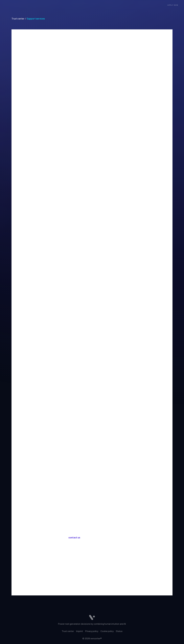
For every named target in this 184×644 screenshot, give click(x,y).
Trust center (68, 631)
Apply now (173, 5)
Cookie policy (107, 631)
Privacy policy (92, 631)
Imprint (80, 631)
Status (119, 631)
